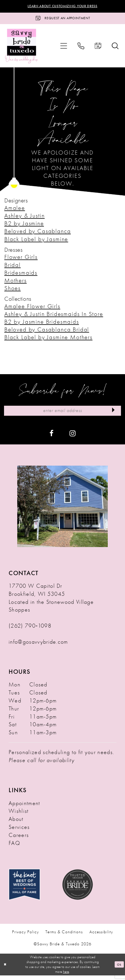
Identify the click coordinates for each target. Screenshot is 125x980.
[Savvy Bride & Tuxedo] (22, 48)
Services (19, 832)
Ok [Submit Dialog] (119, 969)
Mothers (16, 283)
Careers (19, 840)
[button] (64, 48)
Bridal (12, 267)
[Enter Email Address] (62, 414)
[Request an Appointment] (62, 20)
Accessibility (101, 937)
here (66, 976)
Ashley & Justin (24, 218)
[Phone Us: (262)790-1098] (81, 48)
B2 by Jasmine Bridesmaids (42, 324)
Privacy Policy (25, 937)
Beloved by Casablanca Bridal (47, 332)
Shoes (12, 291)
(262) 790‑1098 (30, 630)
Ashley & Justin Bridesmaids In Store (54, 317)
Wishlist (19, 816)
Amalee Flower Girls (32, 309)
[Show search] (115, 48)
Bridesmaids (21, 275)
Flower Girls (21, 260)
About (16, 824)
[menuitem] (64, 48)
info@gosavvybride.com (38, 646)
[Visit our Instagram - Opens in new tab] (73, 437)
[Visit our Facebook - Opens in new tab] (51, 437)
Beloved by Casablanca (37, 234)
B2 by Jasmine (24, 226)
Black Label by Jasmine (36, 242)
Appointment (24, 808)
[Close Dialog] (6, 969)
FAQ (14, 848)
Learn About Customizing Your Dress (62, 7)
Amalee (15, 211)
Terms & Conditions (64, 937)
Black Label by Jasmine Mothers (48, 340)
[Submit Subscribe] (112, 414)
